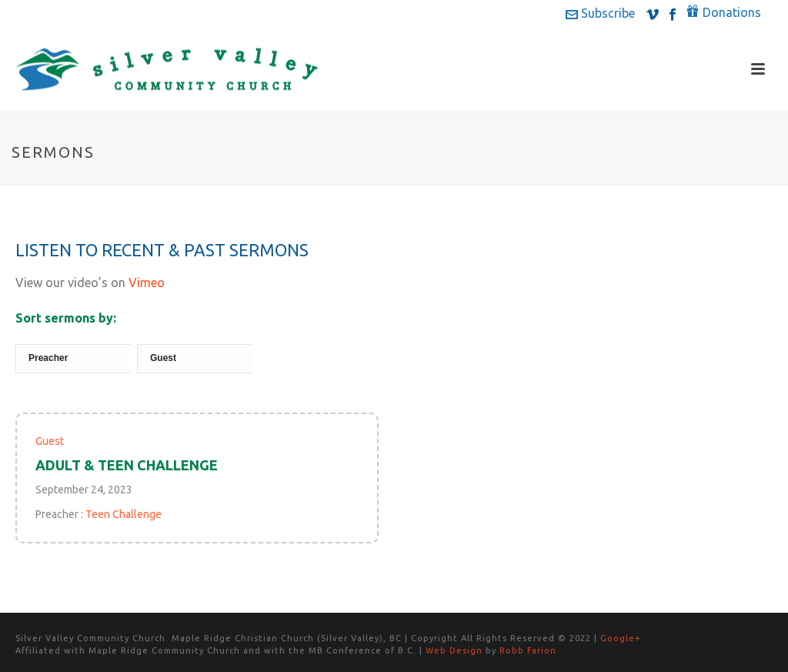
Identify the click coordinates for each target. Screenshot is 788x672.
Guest (50, 441)
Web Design (454, 650)
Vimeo (147, 283)
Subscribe (600, 13)
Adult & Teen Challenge (127, 465)
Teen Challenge (124, 514)
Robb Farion (528, 650)
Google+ (621, 638)
